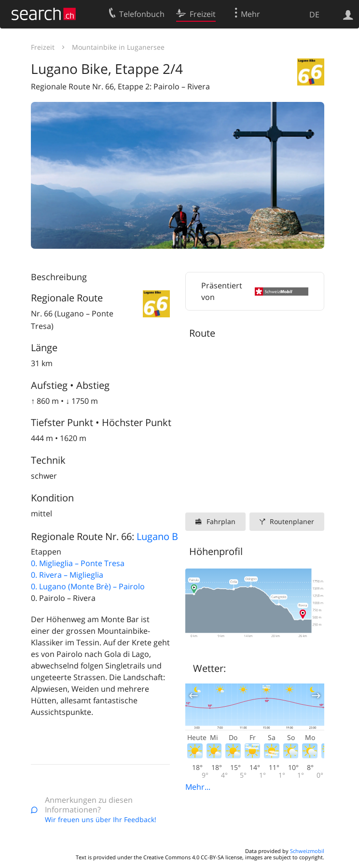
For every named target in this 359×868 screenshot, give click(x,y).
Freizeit (43, 47)
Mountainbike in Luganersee (118, 47)
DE (314, 14)
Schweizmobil (307, 851)
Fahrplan (221, 521)
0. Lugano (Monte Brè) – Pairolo (88, 586)
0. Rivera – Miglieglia (67, 575)
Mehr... (198, 787)
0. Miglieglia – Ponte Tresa (78, 563)
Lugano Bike (164, 536)
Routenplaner (292, 521)
